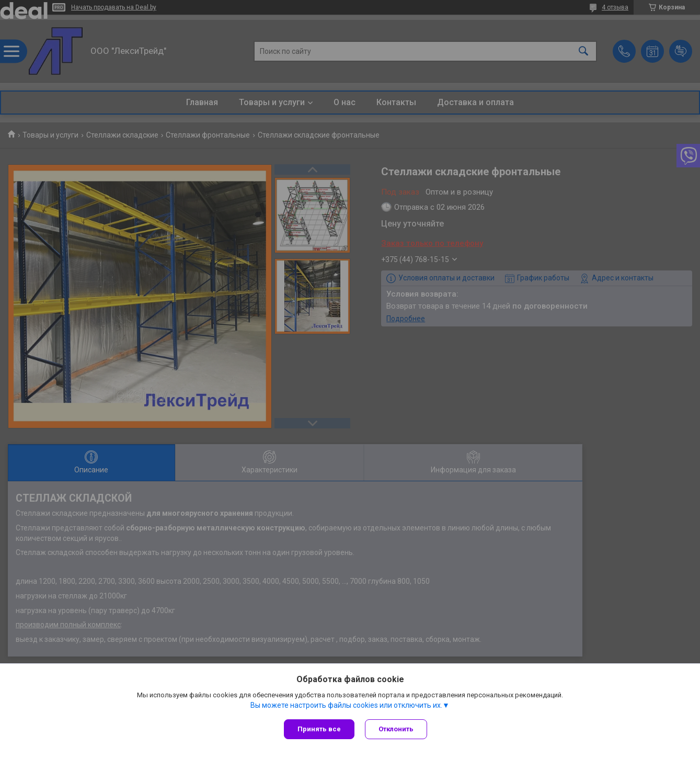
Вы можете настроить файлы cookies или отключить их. (346, 705)
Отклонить (396, 729)
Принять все (319, 729)
